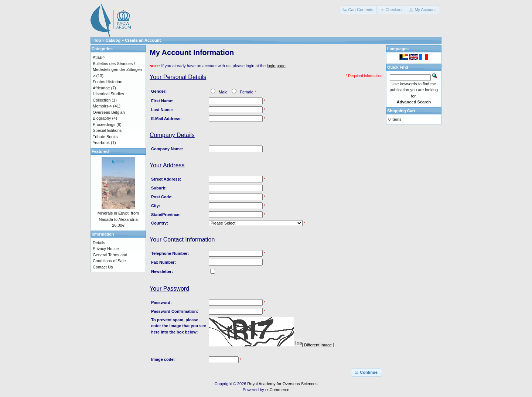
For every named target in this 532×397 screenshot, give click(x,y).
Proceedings (104, 124)
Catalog (113, 40)
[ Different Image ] (318, 345)
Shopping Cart (401, 111)
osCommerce (277, 390)
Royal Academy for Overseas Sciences (282, 384)
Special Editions (107, 130)
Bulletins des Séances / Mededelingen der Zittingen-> (118, 70)
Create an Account (143, 40)
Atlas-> (99, 57)
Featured (100, 151)
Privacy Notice (106, 249)
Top (97, 40)
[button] (358, 10)
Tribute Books (105, 137)
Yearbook (101, 143)
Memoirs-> (102, 106)
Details (99, 243)
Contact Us (103, 267)
